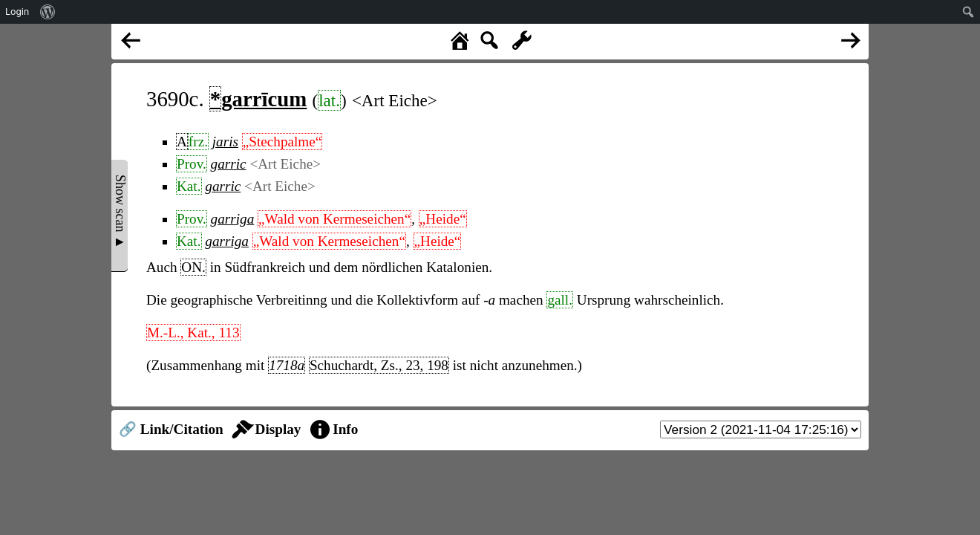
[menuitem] (48, 12)
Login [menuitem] (17, 12)
